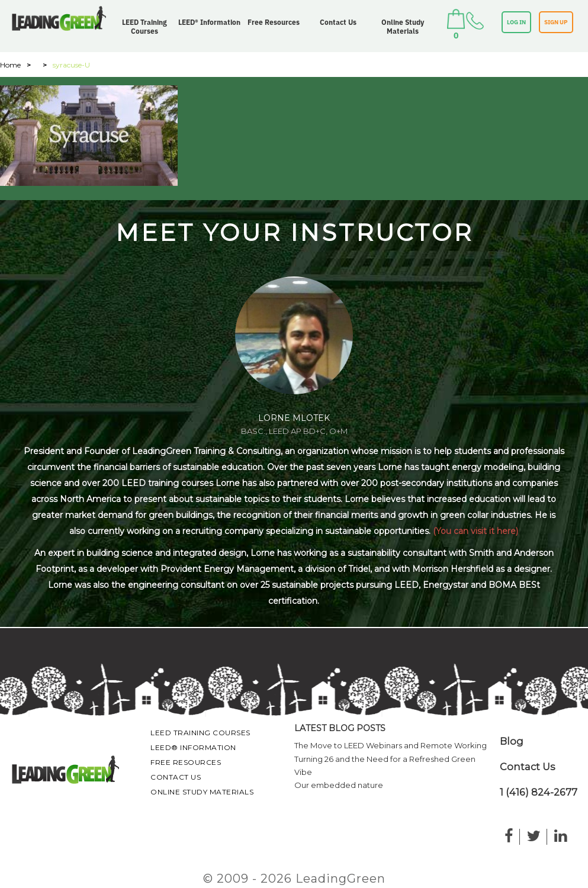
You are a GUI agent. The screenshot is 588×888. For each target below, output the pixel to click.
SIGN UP (556, 22)
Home (10, 65)
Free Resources (274, 22)
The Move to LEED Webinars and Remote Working (391, 745)
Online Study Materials (403, 27)
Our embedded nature (339, 785)
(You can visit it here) (475, 531)
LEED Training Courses (144, 27)
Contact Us (338, 22)
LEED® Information (209, 22)
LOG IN (516, 22)
